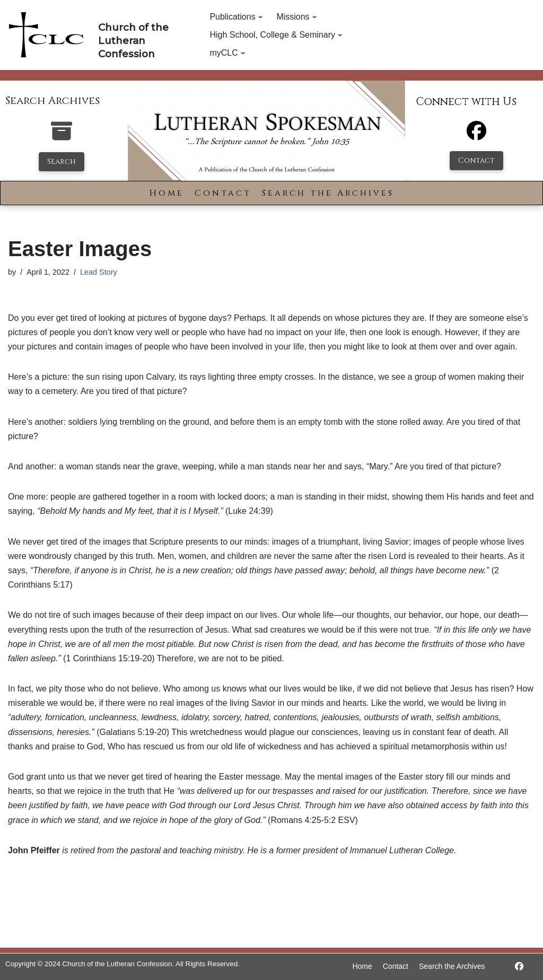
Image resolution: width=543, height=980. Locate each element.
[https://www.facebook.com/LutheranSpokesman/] (519, 966)
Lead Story (99, 272)
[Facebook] (476, 135)
